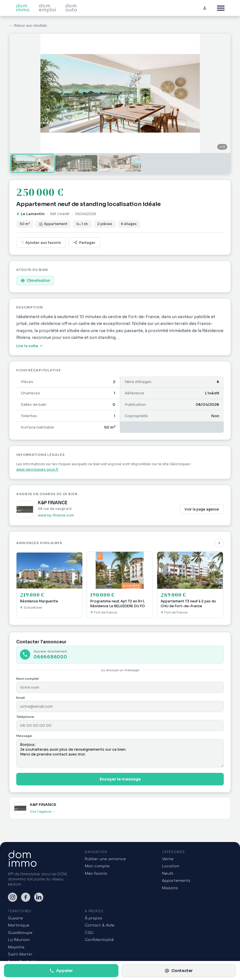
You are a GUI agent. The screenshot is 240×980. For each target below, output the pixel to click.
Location (171, 866)
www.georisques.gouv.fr (37, 469)
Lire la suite (30, 346)
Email (20, 698)
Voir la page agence (202, 509)
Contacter (179, 971)
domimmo (22, 859)
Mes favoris (96, 874)
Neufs (168, 874)
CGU (89, 933)
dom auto (71, 8)
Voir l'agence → (43, 812)
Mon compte (97, 866)
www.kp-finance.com (56, 515)
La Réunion (19, 940)
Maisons (170, 888)
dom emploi (47, 8)
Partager (84, 243)
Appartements (176, 881)
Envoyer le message (120, 779)
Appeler (61, 971)
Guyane (16, 918)
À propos (94, 918)
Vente (168, 859)
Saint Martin (20, 954)
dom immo (23, 8)
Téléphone (25, 717)
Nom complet (27, 679)
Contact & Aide (100, 925)
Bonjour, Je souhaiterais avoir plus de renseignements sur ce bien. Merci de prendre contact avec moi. (120, 753)
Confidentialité (99, 940)
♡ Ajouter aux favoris (41, 243)
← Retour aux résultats (28, 25)
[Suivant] (219, 543)
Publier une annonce (105, 859)
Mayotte (16, 947)
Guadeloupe (20, 933)
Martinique (19, 925)
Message (24, 736)
